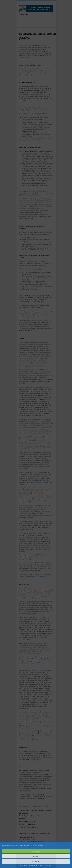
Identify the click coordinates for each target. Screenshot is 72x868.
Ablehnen (36, 856)
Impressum (49, 866)
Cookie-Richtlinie (24, 866)
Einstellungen (36, 862)
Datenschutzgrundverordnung (37, 866)
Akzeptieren (36, 851)
